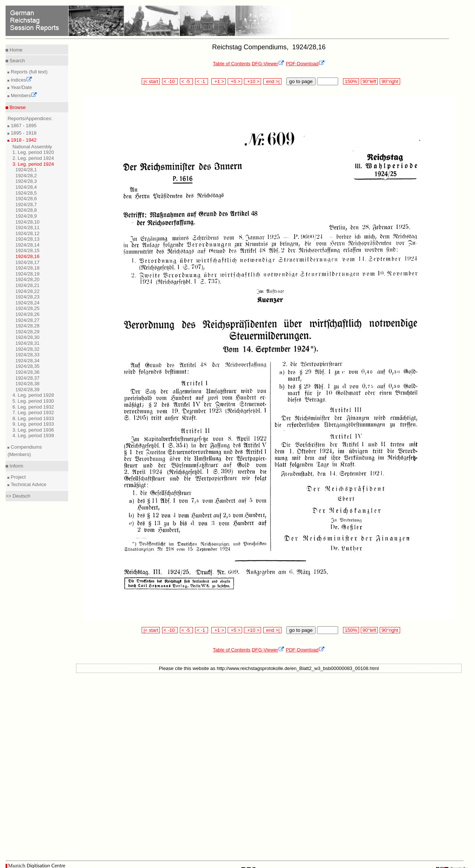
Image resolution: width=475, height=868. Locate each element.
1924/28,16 (27, 256)
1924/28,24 (27, 303)
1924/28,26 (27, 314)
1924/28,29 (27, 332)
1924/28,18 (27, 268)
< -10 (170, 81)
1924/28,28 (27, 326)
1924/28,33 (27, 355)
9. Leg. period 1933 (33, 424)
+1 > (219, 81)
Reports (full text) (28, 72)
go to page (301, 81)
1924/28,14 (27, 245)
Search (17, 61)
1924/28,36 (27, 372)
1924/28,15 (27, 250)
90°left (369, 81)
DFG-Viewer (268, 64)
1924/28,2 (26, 176)
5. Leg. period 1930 (33, 401)
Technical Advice (28, 484)
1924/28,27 (27, 320)
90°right (390, 81)
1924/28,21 (27, 285)
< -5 (187, 81)
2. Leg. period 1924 (33, 158)
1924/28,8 (26, 210)
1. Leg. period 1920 (33, 152)
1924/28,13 (27, 239)
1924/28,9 (26, 216)
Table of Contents (232, 64)
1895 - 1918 (23, 133)
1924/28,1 (26, 170)
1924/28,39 (27, 390)
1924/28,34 (27, 361)
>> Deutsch (18, 496)
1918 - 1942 (23, 140)
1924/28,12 (27, 233)
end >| (272, 81)
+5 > (235, 81)
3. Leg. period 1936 (33, 430)
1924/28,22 (27, 291)
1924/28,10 (27, 222)
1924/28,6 (26, 199)
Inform (16, 466)
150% (351, 81)
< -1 (202, 81)
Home (15, 50)
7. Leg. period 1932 (33, 412)
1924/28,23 (27, 297)
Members (23, 95)
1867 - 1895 (23, 126)
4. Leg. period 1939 (33, 435)
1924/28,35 (27, 366)
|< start (151, 81)
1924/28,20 (27, 279)
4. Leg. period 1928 (33, 395)
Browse (17, 107)
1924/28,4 (26, 187)
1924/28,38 (27, 384)
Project (17, 477)
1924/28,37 (27, 378)
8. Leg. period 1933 (33, 418)
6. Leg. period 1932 (33, 407)
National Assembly (32, 147)
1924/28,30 (27, 337)
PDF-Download (305, 64)
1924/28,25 (27, 308)
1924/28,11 (27, 227)
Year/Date (21, 87)
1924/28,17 (27, 262)
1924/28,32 (27, 349)
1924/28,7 (26, 204)
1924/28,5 (26, 193)
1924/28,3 (26, 181)
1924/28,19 (27, 274)
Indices (21, 80)
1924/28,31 (27, 343)
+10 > (253, 81)
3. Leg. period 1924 (33, 164)
